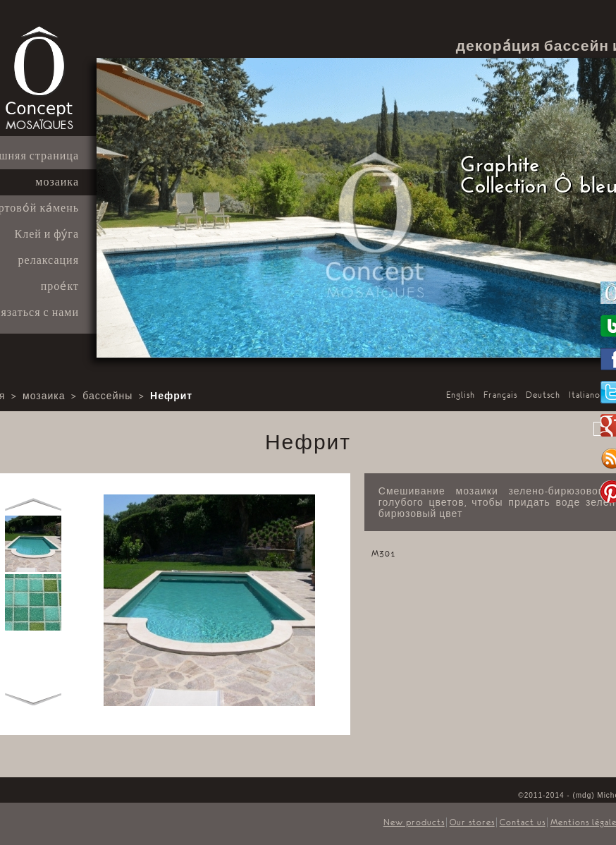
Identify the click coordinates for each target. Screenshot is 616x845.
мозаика (44, 396)
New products (414, 822)
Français (500, 395)
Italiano (585, 395)
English (461, 395)
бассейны (107, 396)
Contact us (523, 822)
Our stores (472, 822)
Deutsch (543, 395)
